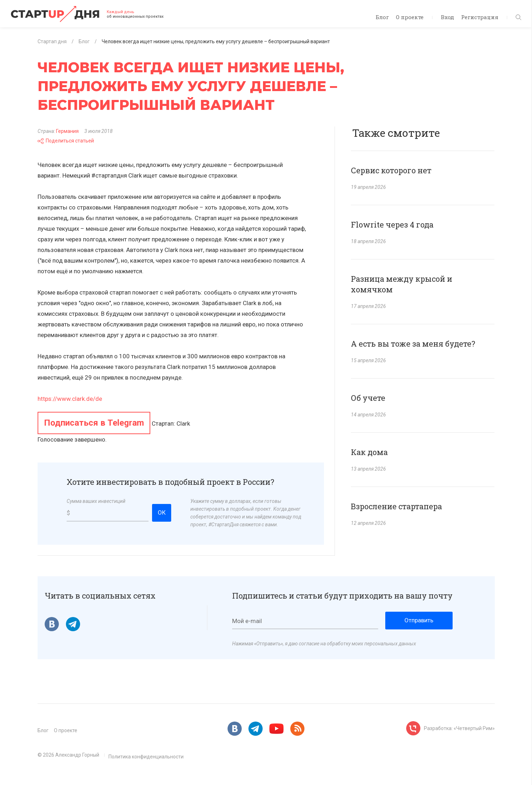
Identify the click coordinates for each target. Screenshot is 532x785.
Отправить (419, 620)
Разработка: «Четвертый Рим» (459, 728)
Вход (447, 17)
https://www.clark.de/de (70, 399)
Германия (67, 131)
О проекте (410, 17)
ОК (162, 512)
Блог (382, 17)
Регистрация (480, 17)
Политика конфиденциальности (146, 757)
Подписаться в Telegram (94, 423)
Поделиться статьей (66, 141)
